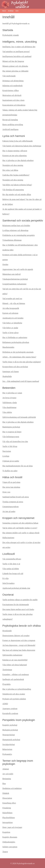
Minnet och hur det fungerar (13, 61)
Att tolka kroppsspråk (11, 308)
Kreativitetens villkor (11, 90)
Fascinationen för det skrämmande (16, 605)
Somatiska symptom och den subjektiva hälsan (20, 523)
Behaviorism (7, 749)
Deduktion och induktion (12, 788)
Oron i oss (6, 492)
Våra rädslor (7, 412)
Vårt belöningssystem (11, 437)
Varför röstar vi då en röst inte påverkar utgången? (22, 362)
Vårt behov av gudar (10, 328)
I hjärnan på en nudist (11, 461)
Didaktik (6, 793)
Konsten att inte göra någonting (15, 156)
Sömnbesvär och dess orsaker (14, 694)
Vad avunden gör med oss (12, 299)
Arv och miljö (8, 774)
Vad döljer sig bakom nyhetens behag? (17, 185)
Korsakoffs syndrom (10, 713)
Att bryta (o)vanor (9, 398)
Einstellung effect (9, 803)
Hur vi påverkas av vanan (12, 393)
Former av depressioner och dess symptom (19, 640)
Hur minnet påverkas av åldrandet (15, 71)
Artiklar (11, 11)
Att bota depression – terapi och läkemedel (19, 645)
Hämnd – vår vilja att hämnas (14, 303)
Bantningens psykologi (11, 427)
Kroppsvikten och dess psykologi (15, 367)
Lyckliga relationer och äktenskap (15, 230)
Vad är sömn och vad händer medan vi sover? (20, 528)
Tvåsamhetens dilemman (12, 240)
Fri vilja (5, 578)
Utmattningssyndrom (10, 507)
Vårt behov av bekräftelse (12, 323)
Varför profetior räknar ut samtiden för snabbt (20, 600)
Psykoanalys (7, 754)
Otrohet (5, 264)
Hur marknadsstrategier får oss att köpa (18, 466)
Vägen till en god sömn (11, 482)
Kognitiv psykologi (10, 725)
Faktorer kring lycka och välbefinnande (18, 141)
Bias (4, 783)
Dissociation (7, 798)
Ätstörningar (7, 670)
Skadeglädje (7, 376)
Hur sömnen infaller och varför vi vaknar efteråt (21, 533)
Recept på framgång (10, 120)
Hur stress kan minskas (11, 487)
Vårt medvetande (9, 76)
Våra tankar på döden (11, 569)
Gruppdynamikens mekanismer (14, 284)
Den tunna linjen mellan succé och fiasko (18, 609)
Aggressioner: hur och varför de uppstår (18, 269)
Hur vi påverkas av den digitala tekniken (18, 160)
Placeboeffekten (9, 818)
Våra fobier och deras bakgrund (15, 665)
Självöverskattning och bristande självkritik (19, 417)
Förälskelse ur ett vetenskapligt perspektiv (19, 235)
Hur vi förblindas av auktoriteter (15, 337)
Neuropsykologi (9, 735)
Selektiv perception (10, 847)
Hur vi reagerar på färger (12, 432)
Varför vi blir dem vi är (11, 564)
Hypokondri (7, 631)
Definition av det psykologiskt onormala (18, 352)
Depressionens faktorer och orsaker (16, 636)
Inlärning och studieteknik (12, 86)
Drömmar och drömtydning (13, 81)
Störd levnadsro (8, 583)
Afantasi (6, 769)
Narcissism (7, 451)
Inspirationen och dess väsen (13, 100)
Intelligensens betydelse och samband (17, 56)
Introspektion (7, 822)
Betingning (7, 779)
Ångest (5, 852)
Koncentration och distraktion (14, 105)
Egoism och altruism (10, 313)
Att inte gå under (9, 511)
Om (17, 11)
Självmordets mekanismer (12, 655)
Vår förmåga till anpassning (13, 190)
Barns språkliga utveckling (13, 125)
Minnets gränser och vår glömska (15, 66)
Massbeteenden (8, 347)
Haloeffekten (7, 813)
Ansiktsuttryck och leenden (13, 318)
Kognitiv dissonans (10, 837)
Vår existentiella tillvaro (12, 559)
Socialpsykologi (9, 744)
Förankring (7, 808)
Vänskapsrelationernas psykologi (15, 279)
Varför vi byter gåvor (10, 333)
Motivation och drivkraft (12, 95)
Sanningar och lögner (11, 372)
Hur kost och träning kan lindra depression (19, 650)
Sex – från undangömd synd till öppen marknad (21, 381)
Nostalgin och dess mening (13, 165)
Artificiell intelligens (10, 129)
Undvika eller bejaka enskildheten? (16, 175)
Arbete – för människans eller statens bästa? (19, 357)
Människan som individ (11, 274)
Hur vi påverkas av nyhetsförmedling (17, 689)
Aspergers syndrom (10, 709)
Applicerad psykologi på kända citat (16, 588)
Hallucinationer (8, 538)
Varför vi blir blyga (10, 446)
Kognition (6, 832)
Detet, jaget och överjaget (12, 827)
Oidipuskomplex (9, 842)
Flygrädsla (6, 684)
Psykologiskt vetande (11, 35)
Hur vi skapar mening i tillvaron (15, 151)
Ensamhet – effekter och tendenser (16, 674)
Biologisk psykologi (10, 730)
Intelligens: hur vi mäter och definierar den (19, 47)
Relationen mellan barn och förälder (16, 226)
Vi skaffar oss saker (10, 471)
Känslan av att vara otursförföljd (15, 660)
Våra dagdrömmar (9, 407)
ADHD (5, 704)
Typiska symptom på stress (13, 502)
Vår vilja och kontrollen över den (15, 441)
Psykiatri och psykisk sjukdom (14, 699)
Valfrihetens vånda (10, 403)
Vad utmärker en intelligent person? (16, 52)
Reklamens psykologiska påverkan (16, 342)
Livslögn (6, 456)
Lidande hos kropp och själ (13, 573)
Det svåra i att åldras (10, 170)
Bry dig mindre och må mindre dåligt (17, 194)
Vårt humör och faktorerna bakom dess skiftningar (22, 146)
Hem (4, 11)
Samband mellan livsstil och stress (16, 497)
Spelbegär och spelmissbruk (13, 679)
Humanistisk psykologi (11, 740)
